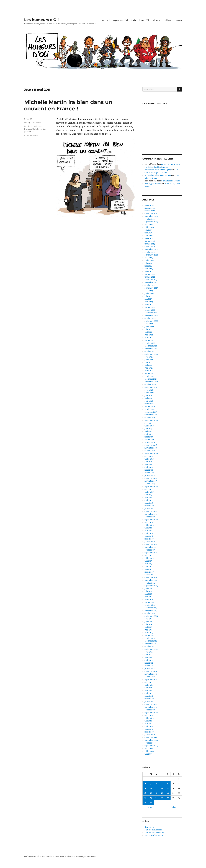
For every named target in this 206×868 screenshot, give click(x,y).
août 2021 (149, 357)
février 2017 (149, 506)
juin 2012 (148, 655)
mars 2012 (149, 663)
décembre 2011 (151, 671)
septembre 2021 (151, 354)
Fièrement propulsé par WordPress (81, 857)
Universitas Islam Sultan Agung (158, 170)
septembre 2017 (151, 487)
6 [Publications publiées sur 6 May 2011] (168, 784)
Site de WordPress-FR (154, 835)
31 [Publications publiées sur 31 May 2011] (151, 803)
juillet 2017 (149, 492)
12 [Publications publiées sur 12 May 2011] (162, 788)
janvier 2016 (150, 542)
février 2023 (150, 307)
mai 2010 (148, 724)
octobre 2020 (150, 385)
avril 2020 (149, 401)
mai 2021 (148, 365)
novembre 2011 (151, 674)
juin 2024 (148, 263)
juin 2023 (148, 296)
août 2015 (149, 555)
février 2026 (150, 208)
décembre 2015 (151, 544)
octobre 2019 (150, 418)
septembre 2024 (151, 255)
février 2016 (150, 539)
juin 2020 (148, 396)
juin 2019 (148, 429)
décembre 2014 (151, 578)
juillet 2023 (149, 294)
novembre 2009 (151, 740)
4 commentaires (31, 135)
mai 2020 (148, 398)
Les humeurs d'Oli (41, 20)
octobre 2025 (150, 219)
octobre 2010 (150, 710)
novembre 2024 (151, 249)
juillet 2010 (149, 718)
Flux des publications (153, 830)
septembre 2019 (151, 420)
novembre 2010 (151, 707)
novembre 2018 (151, 448)
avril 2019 (149, 434)
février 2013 (149, 635)
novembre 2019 (151, 415)
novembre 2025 (151, 216)
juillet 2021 (149, 360)
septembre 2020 (151, 387)
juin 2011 (148, 688)
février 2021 (149, 373)
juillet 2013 (149, 622)
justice (36, 126)
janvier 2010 (150, 735)
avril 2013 (148, 630)
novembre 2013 (151, 611)
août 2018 (149, 456)
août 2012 (149, 652)
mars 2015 (149, 569)
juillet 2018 (149, 459)
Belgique (28, 126)
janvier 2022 (150, 343)
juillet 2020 (149, 393)
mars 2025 (149, 238)
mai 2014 (148, 594)
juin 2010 (148, 721)
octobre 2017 (150, 484)
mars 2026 (149, 205)
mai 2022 (148, 332)
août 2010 (149, 715)
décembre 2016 (151, 511)
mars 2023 (149, 305)
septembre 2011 (151, 680)
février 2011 (149, 699)
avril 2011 (148, 693)
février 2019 (150, 440)
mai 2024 (148, 266)
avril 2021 (149, 368)
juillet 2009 (149, 751)
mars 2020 (149, 404)
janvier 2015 (150, 575)
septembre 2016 (151, 520)
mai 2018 (148, 464)
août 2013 (148, 619)
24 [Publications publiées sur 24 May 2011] (151, 798)
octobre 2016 (150, 517)
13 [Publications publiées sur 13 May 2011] (168, 788)
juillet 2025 (149, 227)
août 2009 (149, 748)
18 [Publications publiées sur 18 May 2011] (156, 793)
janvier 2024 (150, 277)
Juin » (174, 807)
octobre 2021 (150, 351)
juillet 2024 (149, 260)
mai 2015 (148, 564)
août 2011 (148, 682)
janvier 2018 (150, 475)
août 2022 (149, 324)
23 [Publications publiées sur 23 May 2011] (145, 798)
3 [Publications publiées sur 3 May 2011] (151, 784)
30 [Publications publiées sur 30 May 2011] (145, 803)
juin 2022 (148, 329)
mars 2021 (149, 371)
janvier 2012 (150, 668)
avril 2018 (149, 467)
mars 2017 (149, 503)
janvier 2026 (150, 211)
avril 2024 (149, 269)
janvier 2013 (150, 638)
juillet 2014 (149, 589)
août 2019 (149, 423)
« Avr (150, 807)
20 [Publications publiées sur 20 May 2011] (168, 793)
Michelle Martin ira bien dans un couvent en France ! (68, 105)
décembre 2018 (151, 445)
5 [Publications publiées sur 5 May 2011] (162, 784)
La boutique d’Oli (140, 20)
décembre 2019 (151, 412)
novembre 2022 (151, 316)
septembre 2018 (151, 453)
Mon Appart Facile (152, 184)
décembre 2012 (151, 641)
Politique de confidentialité (53, 857)
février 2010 (149, 732)
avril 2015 (149, 566)
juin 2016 (148, 528)
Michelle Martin (39, 129)
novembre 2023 (151, 282)
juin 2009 (149, 754)
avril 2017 (149, 500)
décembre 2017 (151, 478)
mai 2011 (148, 691)
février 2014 (149, 602)
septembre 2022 (151, 321)
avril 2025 (149, 236)
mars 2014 (149, 600)
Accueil (106, 20)
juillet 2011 (149, 685)
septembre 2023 (151, 288)
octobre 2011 (150, 677)
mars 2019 (149, 437)
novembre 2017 (151, 481)
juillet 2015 (149, 558)
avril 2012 (149, 660)
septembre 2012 (151, 649)
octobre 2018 (150, 451)
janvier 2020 (150, 409)
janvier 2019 (150, 442)
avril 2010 (149, 726)
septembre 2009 (151, 746)
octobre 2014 (150, 583)
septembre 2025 (151, 222)
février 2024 (150, 274)
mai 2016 (148, 531)
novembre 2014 (151, 580)
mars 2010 (149, 729)
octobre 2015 (150, 550)
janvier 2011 (149, 702)
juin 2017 (148, 495)
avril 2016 (149, 533)
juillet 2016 (149, 525)
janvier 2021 (150, 376)
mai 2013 (148, 627)
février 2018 (149, 473)
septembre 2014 (151, 586)
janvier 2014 (150, 605)
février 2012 (149, 666)
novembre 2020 (151, 382)
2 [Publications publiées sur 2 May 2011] (145, 784)
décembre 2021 (151, 346)
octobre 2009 (150, 743)
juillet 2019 (149, 426)
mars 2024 (149, 271)
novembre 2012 (151, 644)
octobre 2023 (150, 285)
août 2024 (149, 258)
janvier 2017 (150, 509)
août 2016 (149, 522)
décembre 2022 (151, 313)
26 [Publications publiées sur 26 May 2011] (162, 798)
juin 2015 (148, 561)
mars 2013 (149, 633)
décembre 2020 (151, 379)
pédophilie (29, 132)
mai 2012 (148, 657)
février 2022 (150, 340)
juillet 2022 (149, 327)
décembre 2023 (151, 280)
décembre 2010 (151, 704)
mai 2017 (148, 498)
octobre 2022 (150, 318)
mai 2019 (148, 431)
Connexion (149, 827)
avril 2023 (149, 302)
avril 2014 (149, 597)
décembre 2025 (151, 214)
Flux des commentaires (154, 833)
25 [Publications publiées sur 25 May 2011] (156, 798)
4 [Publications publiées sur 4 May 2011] (157, 784)
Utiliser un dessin (173, 20)
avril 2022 (149, 335)
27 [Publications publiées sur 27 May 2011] (168, 798)
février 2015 (149, 572)
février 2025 (150, 241)
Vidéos (156, 20)
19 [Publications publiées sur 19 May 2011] (162, 793)
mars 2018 (149, 470)
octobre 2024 (150, 252)
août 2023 (149, 291)
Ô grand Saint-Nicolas (170, 181)
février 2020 (150, 407)
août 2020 (149, 390)
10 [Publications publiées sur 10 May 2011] (151, 788)
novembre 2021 (151, 349)
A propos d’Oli (120, 20)
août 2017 (149, 489)
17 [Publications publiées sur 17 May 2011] (151, 793)
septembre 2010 (151, 713)
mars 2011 (149, 696)
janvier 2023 (150, 310)
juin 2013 (148, 624)
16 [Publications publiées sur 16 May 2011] (145, 793)
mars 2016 (149, 536)
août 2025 (149, 225)
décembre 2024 (151, 247)
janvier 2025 (150, 244)
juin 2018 (148, 462)
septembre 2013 (151, 616)
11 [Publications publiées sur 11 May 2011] (156, 788)
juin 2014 (148, 591)
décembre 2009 (151, 737)
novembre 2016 (151, 514)
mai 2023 (148, 299)
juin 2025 (148, 230)
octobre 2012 (150, 646)
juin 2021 (148, 362)
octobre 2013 (150, 613)
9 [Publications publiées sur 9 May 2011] (145, 788)
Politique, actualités (33, 122)
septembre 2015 (151, 553)
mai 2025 (148, 233)
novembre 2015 (151, 547)
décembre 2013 (151, 608)
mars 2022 (149, 338)
